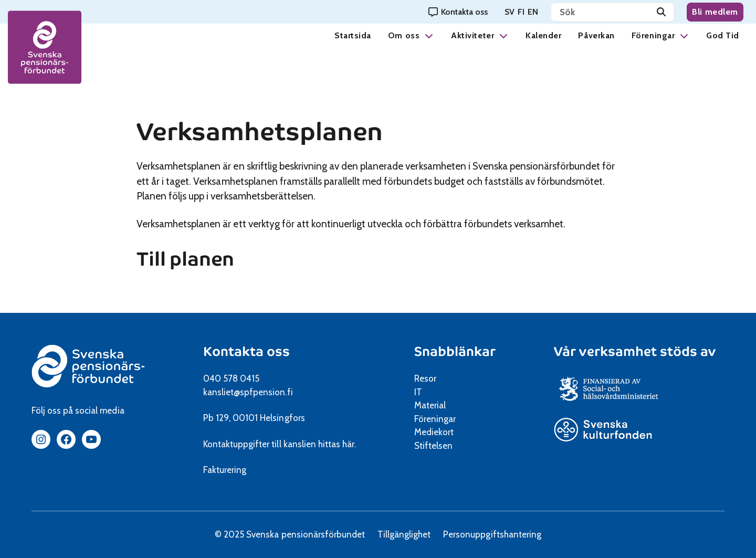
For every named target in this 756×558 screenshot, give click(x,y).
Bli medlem (715, 12)
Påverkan (596, 35)
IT (418, 392)
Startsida (353, 35)
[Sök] (661, 12)
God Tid (723, 35)
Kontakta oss (246, 351)
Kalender (543, 35)
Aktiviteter (472, 35)
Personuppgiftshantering (492, 534)
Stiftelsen (437, 446)
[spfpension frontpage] (45, 48)
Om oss (404, 35)
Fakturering (225, 470)
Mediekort (447, 432)
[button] (429, 35)
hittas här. (337, 444)
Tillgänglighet (404, 534)
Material (430, 405)
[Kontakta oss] (458, 12)
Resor (425, 378)
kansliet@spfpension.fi (248, 392)
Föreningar (653, 35)
